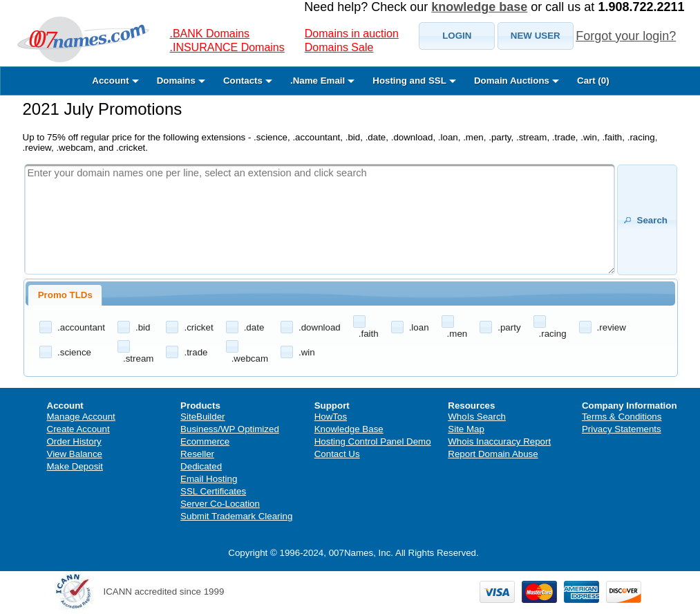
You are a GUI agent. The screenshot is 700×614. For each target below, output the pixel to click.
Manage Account (81, 417)
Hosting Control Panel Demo (373, 441)
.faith (369, 334)
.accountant (81, 327)
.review (612, 327)
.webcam (250, 359)
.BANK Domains (210, 34)
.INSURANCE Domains (227, 47)
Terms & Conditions (622, 417)
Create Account (78, 429)
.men (457, 334)
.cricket (198, 327)
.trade (196, 352)
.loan (419, 327)
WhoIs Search (477, 417)
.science (74, 352)
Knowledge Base (349, 429)
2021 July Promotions (103, 109)
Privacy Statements (622, 429)
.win (307, 352)
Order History (74, 441)
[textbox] (320, 219)
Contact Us (337, 454)
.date (254, 327)
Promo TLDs (65, 295)
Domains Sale (339, 47)
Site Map (466, 429)
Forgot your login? (626, 36)
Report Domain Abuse (493, 454)
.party (509, 327)
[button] (457, 36)
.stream (138, 359)
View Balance (75, 454)
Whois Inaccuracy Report (499, 441)
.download (320, 327)
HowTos (331, 417)
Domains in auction (352, 34)
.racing (553, 334)
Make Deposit (75, 466)
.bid (143, 327)
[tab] (65, 295)
